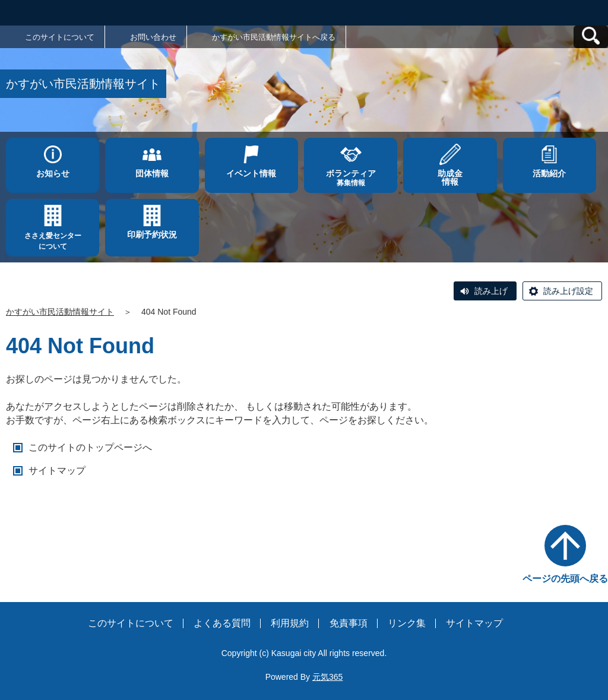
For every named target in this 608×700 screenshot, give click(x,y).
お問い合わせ (153, 37)
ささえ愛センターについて (53, 241)
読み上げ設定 (568, 291)
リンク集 (407, 623)
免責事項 (349, 623)
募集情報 (351, 178)
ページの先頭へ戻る (565, 579)
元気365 (327, 677)
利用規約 (290, 623)
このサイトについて (60, 37)
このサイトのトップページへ (90, 447)
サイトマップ (57, 471)
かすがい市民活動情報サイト (60, 312)
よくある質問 (222, 623)
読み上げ (491, 291)
